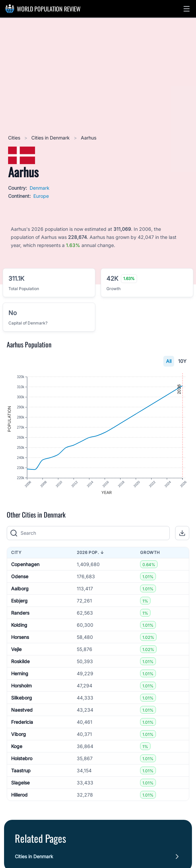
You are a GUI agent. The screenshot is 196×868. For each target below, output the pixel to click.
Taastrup (21, 770)
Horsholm (21, 686)
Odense (20, 576)
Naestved (22, 710)
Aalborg (20, 588)
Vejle (16, 649)
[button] (187, 9)
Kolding (19, 625)
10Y (182, 361)
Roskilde (20, 661)
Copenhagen (25, 564)
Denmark (40, 188)
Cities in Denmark (51, 138)
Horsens (20, 637)
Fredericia (22, 722)
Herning (20, 673)
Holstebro (22, 758)
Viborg (19, 734)
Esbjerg (19, 601)
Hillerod (19, 795)
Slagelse (20, 783)
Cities (15, 138)
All (169, 361)
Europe (41, 196)
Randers (20, 613)
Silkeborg (22, 698)
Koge (17, 746)
